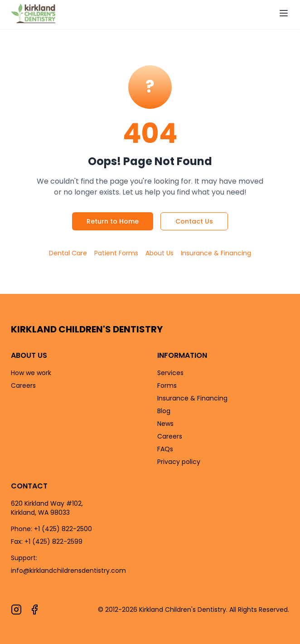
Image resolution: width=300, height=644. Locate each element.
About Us (160, 253)
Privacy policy (179, 462)
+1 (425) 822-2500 (63, 529)
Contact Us (194, 221)
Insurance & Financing (216, 253)
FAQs (165, 449)
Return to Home (113, 221)
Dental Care (68, 253)
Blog (164, 411)
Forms (167, 385)
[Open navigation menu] (284, 13)
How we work (31, 373)
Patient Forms (116, 253)
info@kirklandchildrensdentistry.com (68, 571)
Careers (23, 385)
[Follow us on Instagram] (16, 610)
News (165, 424)
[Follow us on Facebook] (34, 610)
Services (170, 373)
